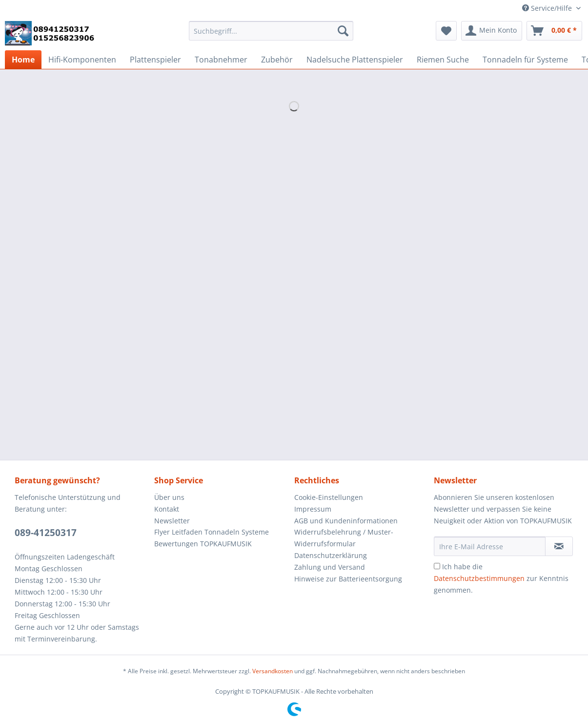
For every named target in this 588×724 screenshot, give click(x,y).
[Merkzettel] (446, 31)
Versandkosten (273, 671)
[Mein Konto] (492, 31)
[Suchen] (343, 31)
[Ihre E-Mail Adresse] (490, 546)
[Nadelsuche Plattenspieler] (355, 60)
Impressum (313, 509)
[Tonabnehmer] (221, 60)
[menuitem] (271, 35)
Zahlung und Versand (330, 567)
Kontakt (167, 509)
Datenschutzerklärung (331, 555)
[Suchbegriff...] (271, 31)
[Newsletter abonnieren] (559, 546)
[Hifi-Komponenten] (82, 60)
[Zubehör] (277, 60)
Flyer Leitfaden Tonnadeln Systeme (212, 532)
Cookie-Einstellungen (329, 497)
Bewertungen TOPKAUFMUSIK (203, 544)
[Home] (23, 60)
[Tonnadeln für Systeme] (525, 60)
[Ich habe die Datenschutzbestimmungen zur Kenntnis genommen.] (437, 566)
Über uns (169, 497)
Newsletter (172, 521)
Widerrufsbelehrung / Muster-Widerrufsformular (344, 538)
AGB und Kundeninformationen (346, 521)
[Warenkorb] (554, 31)
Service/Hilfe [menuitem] (548, 8)
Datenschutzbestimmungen (479, 578)
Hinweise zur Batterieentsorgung (348, 579)
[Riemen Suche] (443, 60)
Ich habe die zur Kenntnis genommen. (501, 578)
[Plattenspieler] (155, 60)
